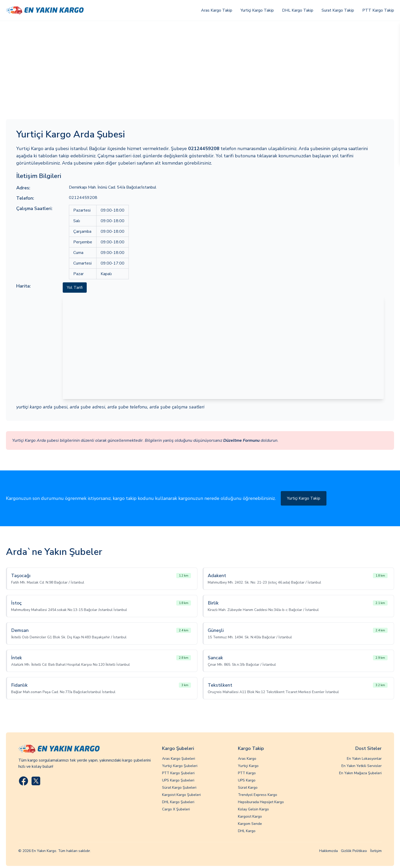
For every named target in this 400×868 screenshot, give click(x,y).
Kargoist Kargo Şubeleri (181, 795)
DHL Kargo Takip (298, 10)
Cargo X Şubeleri (176, 809)
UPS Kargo (247, 780)
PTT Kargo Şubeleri (178, 773)
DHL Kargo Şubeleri (178, 802)
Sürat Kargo (248, 788)
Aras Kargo (247, 759)
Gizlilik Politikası (354, 851)
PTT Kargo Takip (378, 10)
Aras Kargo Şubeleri (179, 759)
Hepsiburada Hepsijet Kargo (261, 802)
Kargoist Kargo (250, 816)
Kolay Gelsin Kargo (253, 809)
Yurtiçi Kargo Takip (257, 10)
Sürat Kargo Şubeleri (179, 788)
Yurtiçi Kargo (248, 766)
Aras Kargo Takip (217, 10)
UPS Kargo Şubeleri (178, 780)
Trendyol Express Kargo (258, 795)
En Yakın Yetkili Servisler (362, 766)
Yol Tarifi (75, 288)
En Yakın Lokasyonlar (364, 759)
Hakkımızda (329, 851)
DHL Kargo (247, 831)
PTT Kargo (247, 773)
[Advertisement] (200, 60)
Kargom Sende (250, 824)
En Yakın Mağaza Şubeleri (360, 773)
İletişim (376, 851)
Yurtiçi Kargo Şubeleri (180, 766)
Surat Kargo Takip (338, 10)
